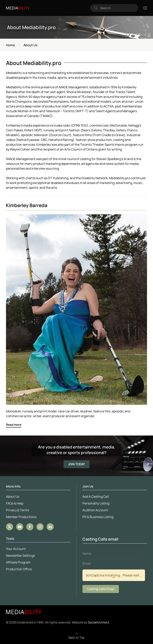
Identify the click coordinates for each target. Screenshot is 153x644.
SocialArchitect (99, 622)
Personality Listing (95, 503)
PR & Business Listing (97, 517)
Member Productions (21, 517)
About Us (12, 497)
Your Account (15, 549)
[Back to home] (18, 8)
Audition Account (95, 510)
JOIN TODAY (76, 464)
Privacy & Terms (17, 510)
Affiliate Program (18, 562)
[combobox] (114, 8)
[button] (145, 8)
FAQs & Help (14, 503)
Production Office (18, 569)
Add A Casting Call (95, 497)
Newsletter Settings (20, 556)
